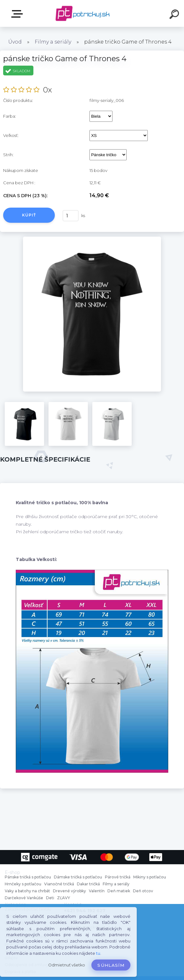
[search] (175, 15)
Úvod (15, 42)
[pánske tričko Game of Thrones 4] (92, 239)
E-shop (18, 14)
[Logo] (83, 13)
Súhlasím (111, 965)
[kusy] (71, 216)
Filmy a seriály (53, 42)
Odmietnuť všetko (67, 965)
